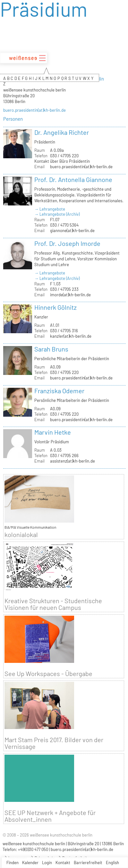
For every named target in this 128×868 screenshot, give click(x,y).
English (112, 863)
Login (47, 863)
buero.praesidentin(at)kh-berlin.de (34, 110)
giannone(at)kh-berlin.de (72, 230)
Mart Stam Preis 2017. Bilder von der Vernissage (54, 743)
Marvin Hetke (53, 432)
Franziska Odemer (59, 391)
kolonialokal (21, 535)
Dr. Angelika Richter (62, 132)
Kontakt (63, 863)
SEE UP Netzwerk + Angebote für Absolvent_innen (50, 816)
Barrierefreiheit (88, 863)
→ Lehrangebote (50, 209)
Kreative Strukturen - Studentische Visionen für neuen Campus (53, 604)
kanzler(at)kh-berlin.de (71, 336)
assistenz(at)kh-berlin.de (73, 461)
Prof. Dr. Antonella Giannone (73, 179)
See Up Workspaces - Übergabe (48, 674)
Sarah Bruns (51, 349)
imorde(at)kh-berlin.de (70, 295)
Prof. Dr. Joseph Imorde (67, 243)
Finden (13, 863)
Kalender (30, 863)
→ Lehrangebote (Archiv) (57, 214)
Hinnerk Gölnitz (55, 307)
